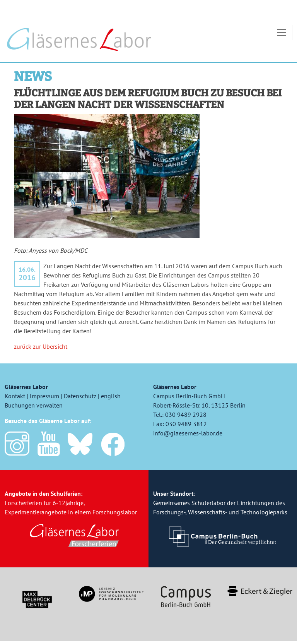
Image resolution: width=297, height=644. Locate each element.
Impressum (44, 399)
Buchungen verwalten (34, 409)
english (111, 399)
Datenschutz (80, 399)
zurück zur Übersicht (41, 350)
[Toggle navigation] (282, 34)
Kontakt (15, 399)
